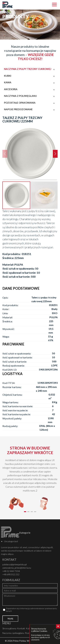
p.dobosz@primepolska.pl (14, 564)
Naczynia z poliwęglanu (20, 96)
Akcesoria (11, 89)
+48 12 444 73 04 (11, 571)
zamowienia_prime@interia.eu (17, 568)
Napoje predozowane (18, 109)
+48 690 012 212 (11, 574)
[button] (55, 154)
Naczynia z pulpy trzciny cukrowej (28, 69)
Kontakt (21, 628)
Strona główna (9, 628)
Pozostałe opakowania (20, 103)
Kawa (8, 82)
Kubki (8, 76)
